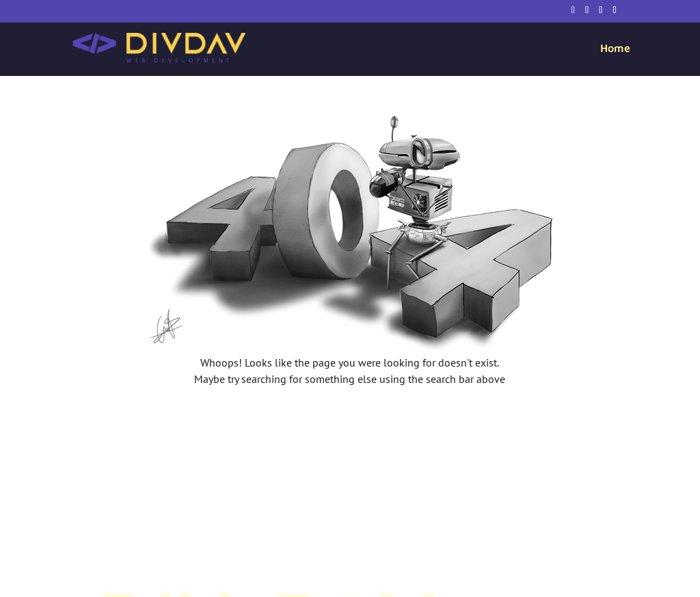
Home (615, 49)
